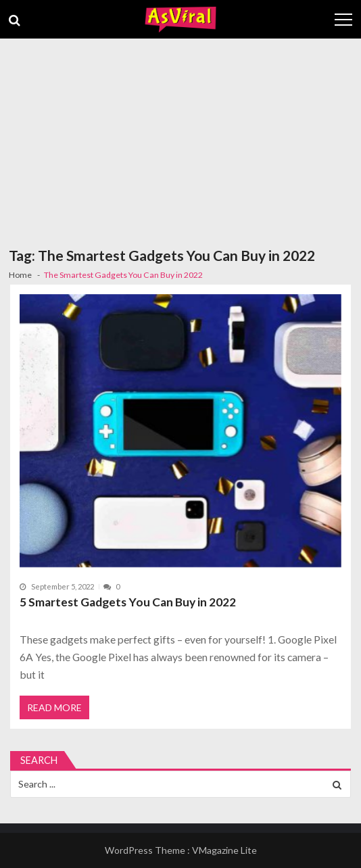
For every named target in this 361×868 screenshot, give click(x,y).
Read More (54, 707)
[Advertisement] (180, 140)
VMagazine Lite (224, 850)
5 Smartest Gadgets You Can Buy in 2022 (128, 602)
